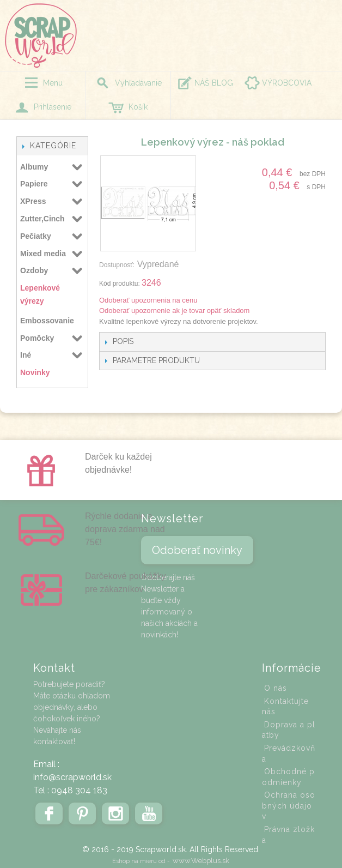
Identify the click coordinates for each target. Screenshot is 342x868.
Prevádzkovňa (289, 754)
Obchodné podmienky (288, 777)
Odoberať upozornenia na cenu (148, 300)
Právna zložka (288, 835)
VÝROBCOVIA (287, 83)
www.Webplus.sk (201, 861)
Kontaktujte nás (285, 707)
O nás (276, 688)
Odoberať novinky (197, 550)
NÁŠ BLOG (214, 83)
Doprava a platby (289, 730)
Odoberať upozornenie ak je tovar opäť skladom (174, 311)
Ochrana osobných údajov (289, 806)
